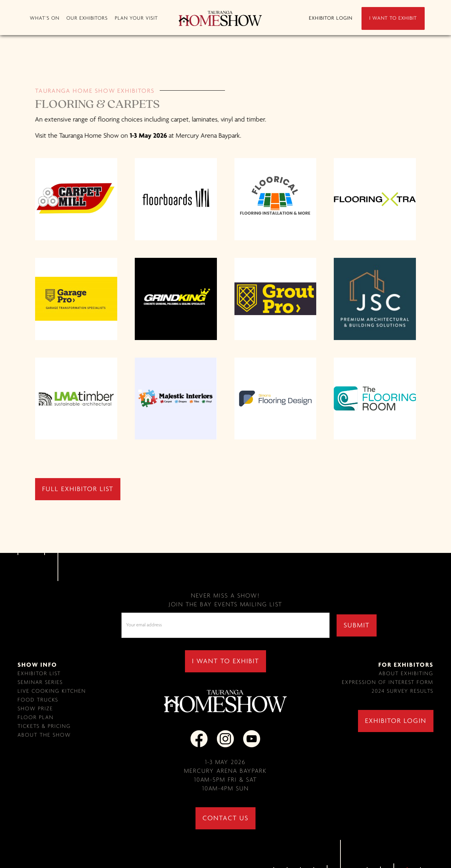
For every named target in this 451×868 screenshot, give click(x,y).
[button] (45, 18)
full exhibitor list (78, 489)
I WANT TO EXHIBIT (393, 18)
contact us (225, 818)
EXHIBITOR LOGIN (331, 18)
